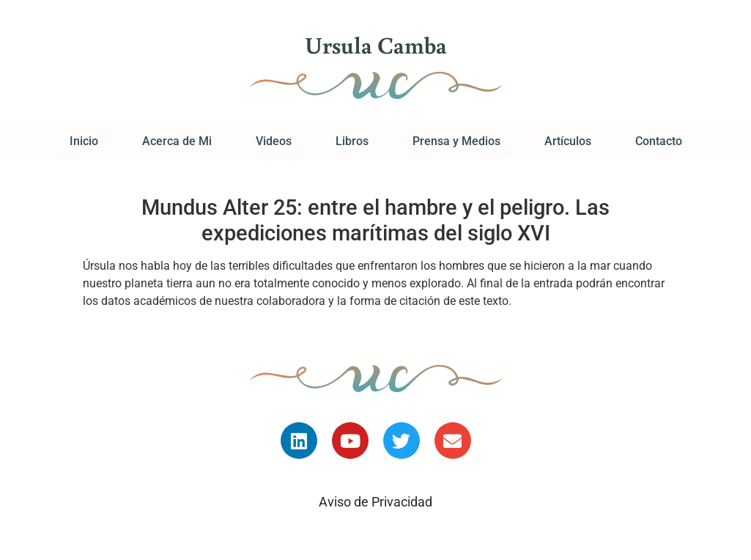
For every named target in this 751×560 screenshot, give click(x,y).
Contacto (659, 141)
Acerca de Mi (177, 141)
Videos (274, 141)
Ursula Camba (376, 45)
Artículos (568, 141)
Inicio (84, 141)
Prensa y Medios (456, 141)
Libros (352, 141)
